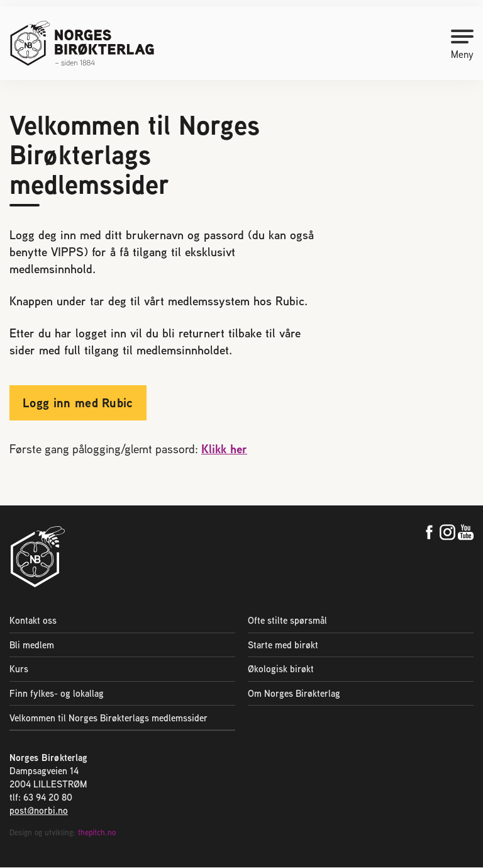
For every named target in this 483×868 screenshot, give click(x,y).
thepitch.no (97, 833)
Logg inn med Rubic (78, 403)
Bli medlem (32, 645)
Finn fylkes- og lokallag (57, 693)
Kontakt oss (33, 620)
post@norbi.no (39, 811)
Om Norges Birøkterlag (294, 693)
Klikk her (224, 449)
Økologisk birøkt (281, 669)
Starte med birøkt (283, 645)
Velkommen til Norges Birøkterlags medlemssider (108, 718)
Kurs (19, 669)
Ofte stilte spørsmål (287, 620)
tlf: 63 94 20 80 (41, 798)
